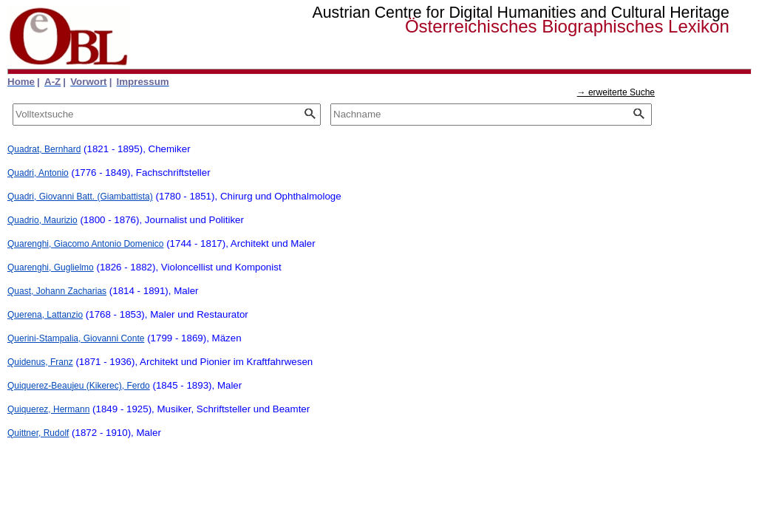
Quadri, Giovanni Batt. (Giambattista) (80, 197)
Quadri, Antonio (38, 173)
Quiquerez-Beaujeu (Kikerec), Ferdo (79, 386)
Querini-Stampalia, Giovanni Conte (76, 338)
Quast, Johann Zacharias (57, 291)
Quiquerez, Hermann (48, 409)
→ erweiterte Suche (616, 92)
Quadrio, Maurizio (42, 220)
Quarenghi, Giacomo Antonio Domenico (85, 244)
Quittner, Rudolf (38, 433)
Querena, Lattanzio (45, 315)
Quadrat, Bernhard (44, 149)
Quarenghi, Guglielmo (51, 267)
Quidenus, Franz (40, 362)
